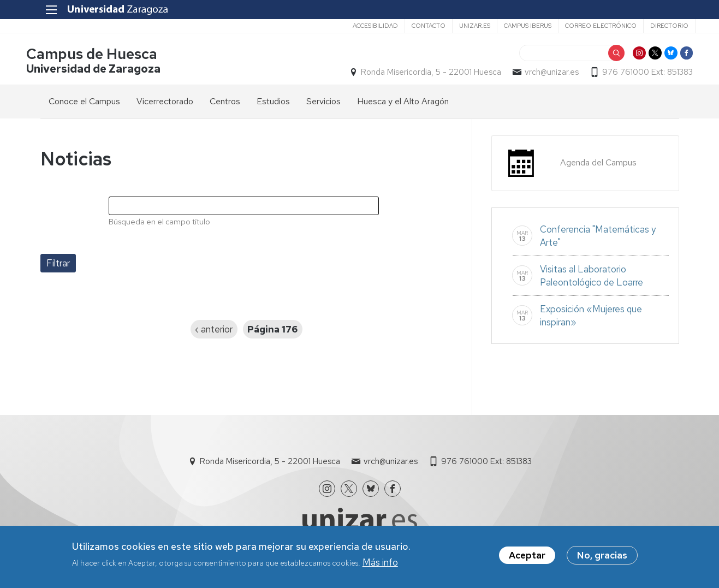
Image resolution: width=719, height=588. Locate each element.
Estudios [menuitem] (273, 105)
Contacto (412, 26)
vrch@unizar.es (538, 74)
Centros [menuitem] (225, 105)
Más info (380, 563)
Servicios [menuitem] (323, 105)
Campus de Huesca (106, 57)
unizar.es (458, 26)
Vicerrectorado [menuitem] (165, 105)
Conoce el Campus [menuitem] (84, 105)
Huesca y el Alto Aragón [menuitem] (403, 105)
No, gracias (602, 556)
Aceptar (527, 556)
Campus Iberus (511, 26)
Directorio (653, 26)
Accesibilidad (359, 26)
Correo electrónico (584, 26)
